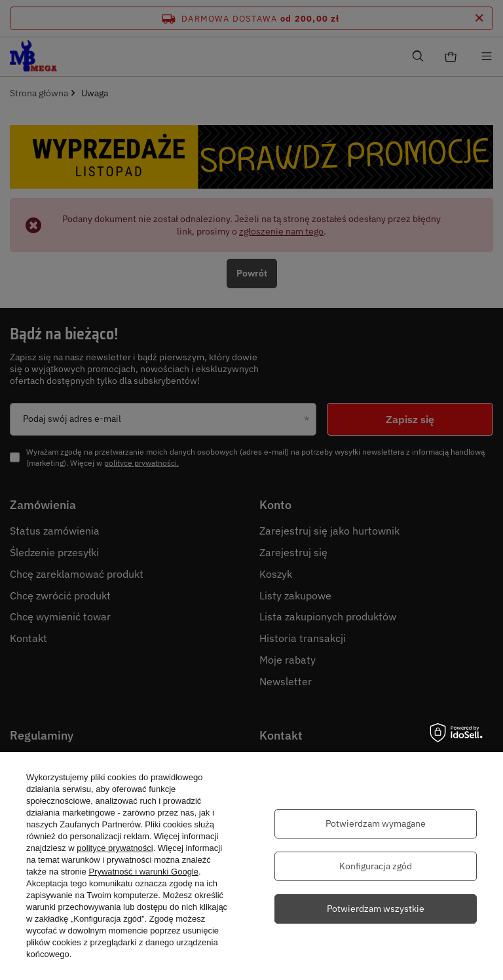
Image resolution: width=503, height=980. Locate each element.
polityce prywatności (115, 848)
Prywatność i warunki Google (143, 872)
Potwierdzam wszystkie (376, 909)
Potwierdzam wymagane (376, 823)
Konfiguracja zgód (376, 866)
